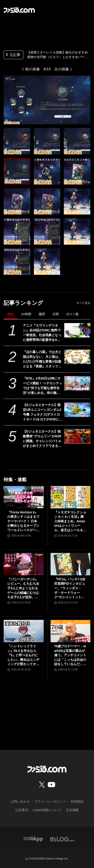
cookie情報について (47, 810)
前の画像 (32, 69)
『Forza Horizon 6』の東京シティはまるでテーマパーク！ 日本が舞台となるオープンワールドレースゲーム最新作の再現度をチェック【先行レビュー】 (23, 522)
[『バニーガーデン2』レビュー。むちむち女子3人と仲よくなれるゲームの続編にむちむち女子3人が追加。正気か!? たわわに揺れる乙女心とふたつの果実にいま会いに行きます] (24, 564)
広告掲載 (72, 810)
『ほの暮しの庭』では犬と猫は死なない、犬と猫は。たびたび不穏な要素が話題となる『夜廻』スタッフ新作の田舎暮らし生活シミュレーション (42, 359)
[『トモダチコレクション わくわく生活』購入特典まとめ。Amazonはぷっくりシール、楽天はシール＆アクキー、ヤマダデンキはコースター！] (71, 497)
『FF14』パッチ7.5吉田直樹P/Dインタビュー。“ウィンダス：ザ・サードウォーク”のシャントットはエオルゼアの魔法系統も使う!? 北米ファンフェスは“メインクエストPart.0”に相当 (70, 588)
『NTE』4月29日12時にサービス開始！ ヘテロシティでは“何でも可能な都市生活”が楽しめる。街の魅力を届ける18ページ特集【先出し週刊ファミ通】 (43, 386)
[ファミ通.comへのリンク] (19, 10)
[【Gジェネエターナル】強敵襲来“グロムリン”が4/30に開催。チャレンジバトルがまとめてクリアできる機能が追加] (77, 436)
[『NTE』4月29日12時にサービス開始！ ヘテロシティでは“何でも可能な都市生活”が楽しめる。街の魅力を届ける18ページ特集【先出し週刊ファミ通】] (77, 383)
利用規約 (77, 802)
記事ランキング (23, 303)
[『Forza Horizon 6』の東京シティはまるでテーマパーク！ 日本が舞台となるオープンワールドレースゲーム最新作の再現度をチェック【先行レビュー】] (24, 497)
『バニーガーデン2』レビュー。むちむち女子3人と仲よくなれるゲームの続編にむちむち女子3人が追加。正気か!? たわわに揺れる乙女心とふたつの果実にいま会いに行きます (23, 588)
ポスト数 (72, 314)
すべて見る (83, 303)
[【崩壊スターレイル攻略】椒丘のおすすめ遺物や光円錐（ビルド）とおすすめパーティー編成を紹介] (17, 141)
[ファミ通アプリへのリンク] (33, 839)
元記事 (13, 55)
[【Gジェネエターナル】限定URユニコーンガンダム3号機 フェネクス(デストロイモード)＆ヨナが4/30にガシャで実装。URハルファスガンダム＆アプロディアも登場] (77, 410)
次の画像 (62, 69)
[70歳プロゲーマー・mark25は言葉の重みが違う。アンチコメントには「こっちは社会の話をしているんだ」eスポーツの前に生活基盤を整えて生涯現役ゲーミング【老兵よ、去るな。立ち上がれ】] (71, 631)
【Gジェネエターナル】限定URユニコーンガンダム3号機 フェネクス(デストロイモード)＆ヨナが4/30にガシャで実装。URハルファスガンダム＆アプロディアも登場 (43, 412)
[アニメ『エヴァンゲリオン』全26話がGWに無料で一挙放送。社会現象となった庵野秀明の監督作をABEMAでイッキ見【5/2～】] (77, 330)
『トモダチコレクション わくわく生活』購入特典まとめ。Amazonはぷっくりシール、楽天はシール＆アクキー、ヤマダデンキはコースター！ (70, 522)
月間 (55, 314)
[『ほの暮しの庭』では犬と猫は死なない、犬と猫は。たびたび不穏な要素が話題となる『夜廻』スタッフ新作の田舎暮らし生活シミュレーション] (77, 357)
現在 (11, 314)
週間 (42, 314)
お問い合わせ (20, 802)
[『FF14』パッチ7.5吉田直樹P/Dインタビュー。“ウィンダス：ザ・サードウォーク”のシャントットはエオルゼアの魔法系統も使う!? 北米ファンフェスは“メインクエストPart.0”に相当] (71, 564)
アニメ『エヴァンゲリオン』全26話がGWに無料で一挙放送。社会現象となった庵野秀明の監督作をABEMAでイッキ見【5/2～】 (42, 333)
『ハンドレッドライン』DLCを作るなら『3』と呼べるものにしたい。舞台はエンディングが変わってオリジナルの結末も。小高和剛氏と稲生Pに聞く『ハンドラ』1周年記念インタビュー (23, 655)
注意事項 (22, 810)
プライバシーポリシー (50, 802)
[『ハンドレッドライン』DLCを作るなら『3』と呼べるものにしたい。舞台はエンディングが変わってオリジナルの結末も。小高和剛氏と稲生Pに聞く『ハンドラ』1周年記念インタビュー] (24, 631)
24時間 (26, 314)
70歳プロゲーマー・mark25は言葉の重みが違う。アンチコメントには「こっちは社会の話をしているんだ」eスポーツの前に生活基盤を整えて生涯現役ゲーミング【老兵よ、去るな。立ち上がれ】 (70, 655)
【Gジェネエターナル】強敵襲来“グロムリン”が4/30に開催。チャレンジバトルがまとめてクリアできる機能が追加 (42, 439)
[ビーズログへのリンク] (62, 839)
